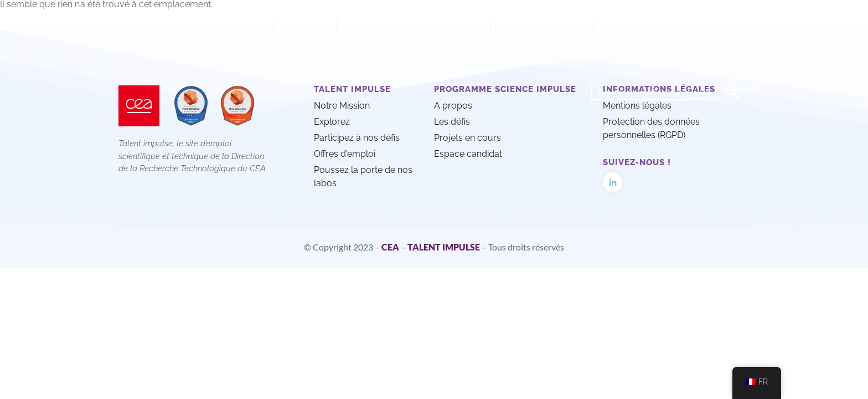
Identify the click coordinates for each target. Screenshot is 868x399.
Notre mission (231, 25)
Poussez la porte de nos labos (269, 58)
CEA (390, 247)
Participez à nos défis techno (414, 25)
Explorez (305, 25)
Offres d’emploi (542, 25)
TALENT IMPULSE (444, 247)
